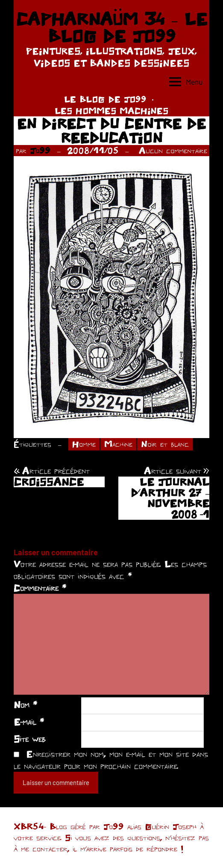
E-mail (29, 722)
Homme (84, 444)
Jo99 (40, 150)
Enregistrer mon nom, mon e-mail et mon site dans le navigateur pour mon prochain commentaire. (111, 760)
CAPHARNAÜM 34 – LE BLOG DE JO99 (111, 27)
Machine (118, 444)
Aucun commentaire (173, 150)
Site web (30, 739)
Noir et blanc (165, 444)
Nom (25, 705)
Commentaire (40, 588)
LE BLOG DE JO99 (105, 99)
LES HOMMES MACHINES (111, 111)
